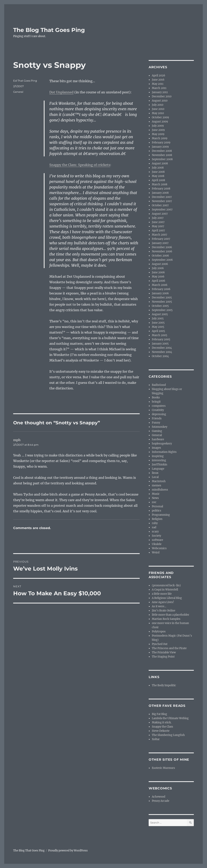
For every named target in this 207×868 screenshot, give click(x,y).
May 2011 (158, 84)
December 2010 (162, 96)
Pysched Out (160, 644)
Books (156, 397)
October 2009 (160, 117)
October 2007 (160, 205)
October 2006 (160, 256)
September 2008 (162, 159)
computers (159, 406)
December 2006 (162, 247)
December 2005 (162, 298)
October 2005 (160, 306)
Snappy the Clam (162, 727)
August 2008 (160, 163)
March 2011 (159, 88)
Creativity (158, 410)
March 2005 (160, 335)
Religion (157, 519)
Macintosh (159, 481)
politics (157, 511)
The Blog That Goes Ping (49, 30)
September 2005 (162, 310)
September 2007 (162, 210)
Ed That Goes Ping (25, 81)
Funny (156, 423)
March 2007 (160, 235)
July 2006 (158, 268)
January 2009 (160, 147)
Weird (156, 552)
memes (157, 485)
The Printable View (164, 652)
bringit (156, 402)
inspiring (158, 456)
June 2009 (158, 130)
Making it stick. (162, 722)
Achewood (159, 797)
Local (155, 477)
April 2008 (158, 180)
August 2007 (160, 214)
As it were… (159, 606)
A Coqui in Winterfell (165, 590)
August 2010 (160, 101)
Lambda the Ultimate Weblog (170, 718)
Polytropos (159, 631)
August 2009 (160, 122)
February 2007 (161, 239)
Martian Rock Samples (166, 619)
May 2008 (158, 176)
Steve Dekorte (161, 731)
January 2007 (160, 243)
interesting (159, 460)
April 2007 (158, 231)
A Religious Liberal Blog (167, 598)
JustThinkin (160, 465)
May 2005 (158, 327)
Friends (157, 418)
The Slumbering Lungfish (168, 735)
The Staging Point (163, 657)
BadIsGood (159, 385)
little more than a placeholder (171, 615)
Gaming (157, 431)
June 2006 (158, 272)
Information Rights (164, 452)
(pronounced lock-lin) (166, 585)
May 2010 (158, 113)
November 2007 (162, 201)
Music (156, 494)
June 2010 (158, 109)
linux (155, 473)
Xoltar (156, 739)
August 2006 (160, 264)
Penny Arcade (161, 801)
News (155, 498)
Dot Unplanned (61, 92)
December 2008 (162, 151)
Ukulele (157, 544)
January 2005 (160, 344)
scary (155, 532)
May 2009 (158, 134)
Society (156, 536)
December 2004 (162, 348)
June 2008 (158, 172)
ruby (155, 523)
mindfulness (160, 490)
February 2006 (161, 289)
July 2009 (158, 126)
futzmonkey (160, 427)
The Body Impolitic (164, 685)
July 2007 (158, 218)
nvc (154, 502)
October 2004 (160, 356)
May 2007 (158, 226)
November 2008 (162, 155)
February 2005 (161, 339)
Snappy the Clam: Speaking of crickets (80, 165)
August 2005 (160, 314)
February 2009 (161, 143)
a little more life (162, 594)
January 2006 (160, 293)
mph (17, 440)
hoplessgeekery (162, 444)
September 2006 (162, 260)
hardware (158, 439)
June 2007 (158, 222)
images (156, 448)
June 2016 (158, 80)
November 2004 (162, 352)
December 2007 (162, 197)
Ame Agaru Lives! (163, 602)
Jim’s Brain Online (164, 611)
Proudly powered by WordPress (68, 851)
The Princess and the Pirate (169, 648)
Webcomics (159, 548)
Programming (161, 515)
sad (154, 527)
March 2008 (160, 184)
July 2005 (158, 318)
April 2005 (158, 331)
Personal (157, 506)
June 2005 (158, 323)
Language (158, 469)
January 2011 (160, 92)
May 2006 (158, 277)
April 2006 (159, 281)
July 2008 (158, 168)
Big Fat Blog (159, 714)
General (18, 92)
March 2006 (160, 285)
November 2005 (162, 302)
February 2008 (161, 189)
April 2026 (159, 76)
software (157, 540)
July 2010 (158, 105)
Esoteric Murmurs (163, 768)
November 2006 (162, 251)
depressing (159, 414)
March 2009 (160, 138)
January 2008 (160, 193)
